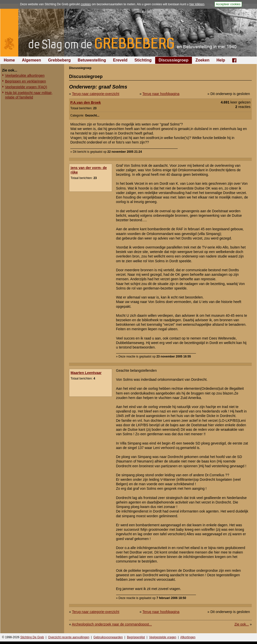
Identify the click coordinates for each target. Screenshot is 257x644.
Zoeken (202, 60)
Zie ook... (242, 624)
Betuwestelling (92, 60)
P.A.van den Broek (86, 102)
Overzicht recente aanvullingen (69, 637)
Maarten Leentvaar (86, 373)
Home (9, 60)
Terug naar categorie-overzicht (95, 94)
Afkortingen (188, 637)
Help (221, 60)
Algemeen (31, 60)
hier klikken (197, 4)
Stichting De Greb (32, 637)
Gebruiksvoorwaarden (108, 637)
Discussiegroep (174, 60)
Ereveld (120, 60)
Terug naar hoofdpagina (161, 94)
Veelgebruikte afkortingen (25, 75)
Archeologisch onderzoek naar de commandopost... (112, 624)
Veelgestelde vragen (163, 637)
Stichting (143, 60)
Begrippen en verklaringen (25, 81)
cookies (86, 4)
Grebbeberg (59, 60)
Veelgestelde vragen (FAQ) (26, 87)
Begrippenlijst (136, 637)
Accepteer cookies (228, 4)
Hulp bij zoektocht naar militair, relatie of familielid (29, 95)
